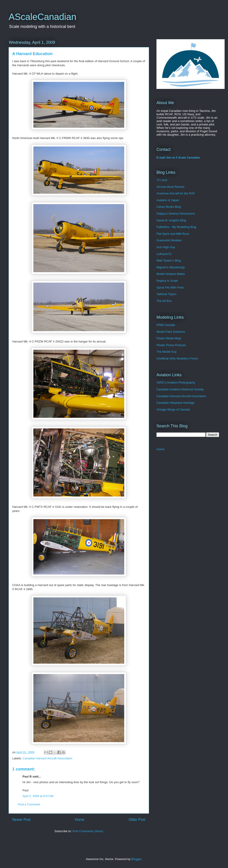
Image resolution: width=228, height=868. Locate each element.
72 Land (162, 180)
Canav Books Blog (169, 207)
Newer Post (21, 820)
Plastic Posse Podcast (171, 345)
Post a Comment (29, 804)
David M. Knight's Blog (171, 220)
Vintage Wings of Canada (173, 410)
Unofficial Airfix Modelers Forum (177, 358)
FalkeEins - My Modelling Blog (176, 227)
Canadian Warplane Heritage (175, 403)
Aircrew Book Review (170, 187)
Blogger (136, 859)
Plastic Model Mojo (169, 338)
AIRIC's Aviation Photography (176, 383)
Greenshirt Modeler (169, 240)
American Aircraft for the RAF (176, 193)
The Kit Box (164, 301)
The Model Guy (167, 352)
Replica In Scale (167, 281)
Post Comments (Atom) (88, 831)
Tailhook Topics (166, 294)
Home (80, 820)
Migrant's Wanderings (171, 267)
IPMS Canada (166, 325)
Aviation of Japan (168, 200)
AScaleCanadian (42, 17)
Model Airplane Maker (171, 274)
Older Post (137, 820)
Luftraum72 (164, 254)
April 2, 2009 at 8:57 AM (38, 796)
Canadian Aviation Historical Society (180, 389)
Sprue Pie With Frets (170, 287)
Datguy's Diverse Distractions (176, 214)
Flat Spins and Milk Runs (173, 234)
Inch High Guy (166, 247)
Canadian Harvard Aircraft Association (48, 758)
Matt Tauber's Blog (169, 260)
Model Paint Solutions (171, 332)
